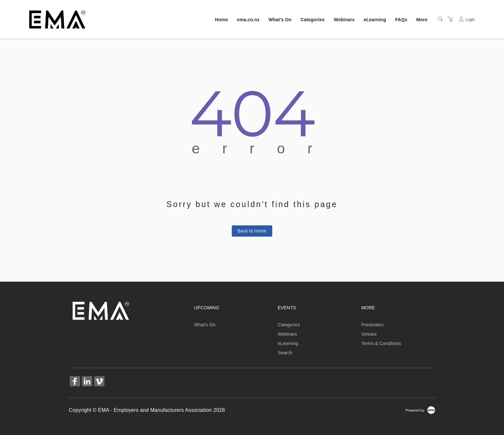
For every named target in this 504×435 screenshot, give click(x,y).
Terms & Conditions (381, 343)
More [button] (422, 20)
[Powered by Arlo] (420, 410)
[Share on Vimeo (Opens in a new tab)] (99, 382)
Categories (313, 20)
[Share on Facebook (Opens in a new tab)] (75, 382)
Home (221, 20)
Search (285, 353)
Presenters (372, 325)
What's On (280, 20)
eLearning (375, 20)
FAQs (401, 20)
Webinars (344, 20)
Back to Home (252, 231)
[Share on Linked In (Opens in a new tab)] (87, 382)
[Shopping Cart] (450, 19)
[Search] (440, 19)
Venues (369, 334)
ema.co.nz (248, 20)
